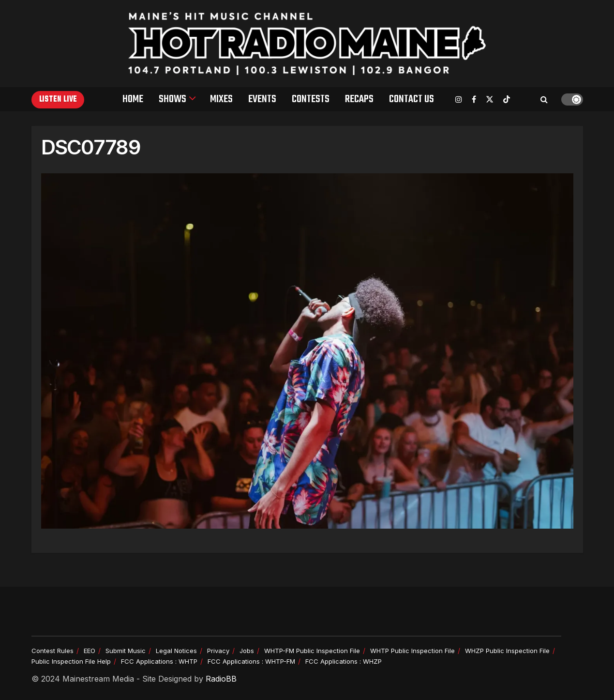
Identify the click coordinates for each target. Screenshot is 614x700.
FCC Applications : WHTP (159, 661)
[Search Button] (544, 99)
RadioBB (221, 679)
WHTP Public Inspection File (412, 651)
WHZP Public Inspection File (507, 651)
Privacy (218, 651)
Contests (311, 99)
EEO (90, 651)
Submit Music (126, 651)
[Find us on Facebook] (474, 99)
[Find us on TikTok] (507, 100)
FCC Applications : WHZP (344, 661)
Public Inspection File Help (71, 661)
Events (262, 99)
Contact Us (412, 99)
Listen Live (58, 100)
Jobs (247, 651)
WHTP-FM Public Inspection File (312, 651)
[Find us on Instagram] (459, 99)
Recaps (359, 99)
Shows (172, 99)
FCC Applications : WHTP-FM (251, 661)
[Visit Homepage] (307, 44)
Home (133, 99)
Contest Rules (52, 651)
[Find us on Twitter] (490, 99)
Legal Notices (176, 651)
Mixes (221, 99)
